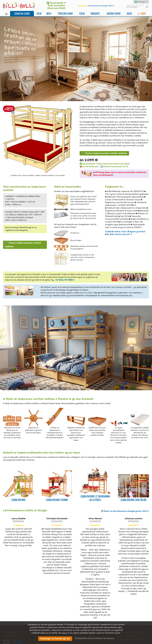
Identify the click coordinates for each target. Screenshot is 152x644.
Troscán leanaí (65, 14)
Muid (129, 14)
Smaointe (95, 14)
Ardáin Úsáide (114, 14)
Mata (49, 14)
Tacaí (39, 14)
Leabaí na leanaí (22, 14)
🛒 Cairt (142, 14)
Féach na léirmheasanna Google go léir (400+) (126, 511)
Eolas (82, 14)
